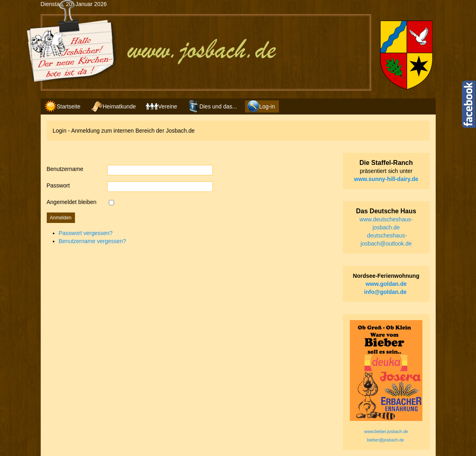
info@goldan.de (385, 292)
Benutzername (65, 169)
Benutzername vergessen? (92, 241)
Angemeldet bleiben (72, 202)
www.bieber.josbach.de (386, 431)
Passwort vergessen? (86, 233)
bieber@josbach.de (386, 440)
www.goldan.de (386, 284)
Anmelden (61, 218)
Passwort (58, 185)
